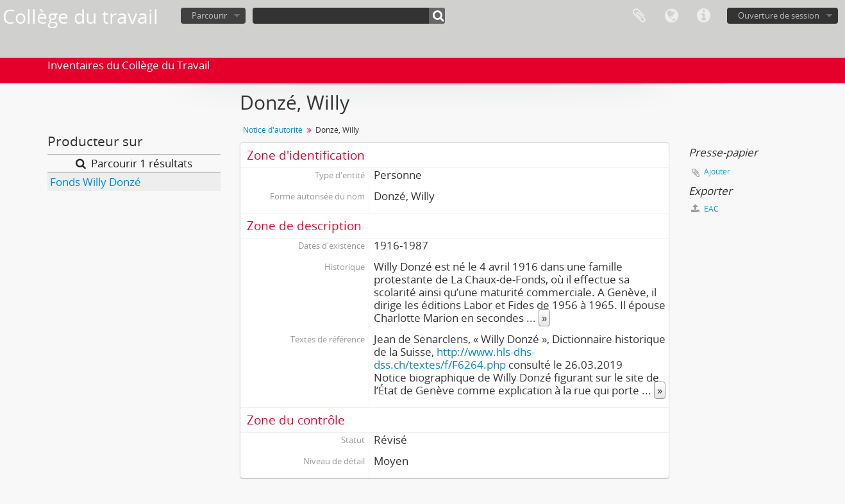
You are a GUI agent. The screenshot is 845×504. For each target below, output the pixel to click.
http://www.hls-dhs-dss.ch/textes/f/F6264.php (454, 358)
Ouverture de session (779, 15)
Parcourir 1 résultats (134, 164)
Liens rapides (703, 16)
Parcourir (209, 15)
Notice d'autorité (273, 130)
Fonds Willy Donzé (96, 182)
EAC (705, 209)
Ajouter (717, 172)
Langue (671, 16)
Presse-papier (639, 16)
